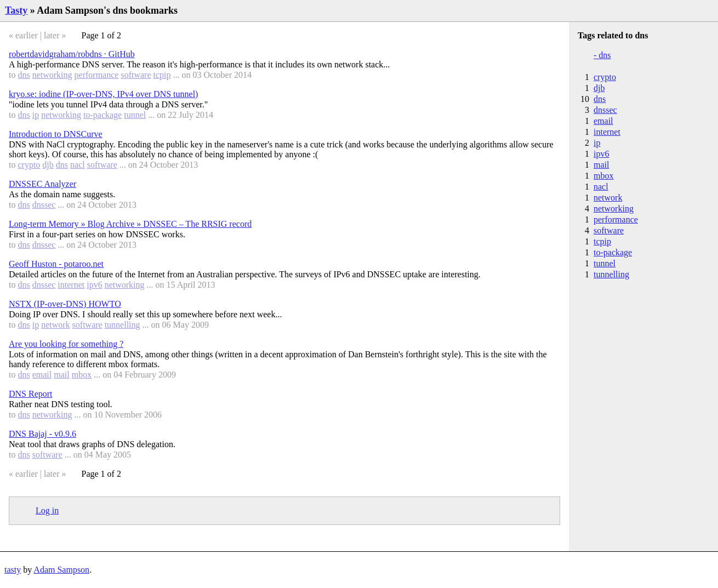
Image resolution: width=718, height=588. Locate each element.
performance (97, 75)
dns (24, 75)
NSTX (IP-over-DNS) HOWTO (65, 304)
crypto (29, 165)
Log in (47, 510)
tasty (13, 570)
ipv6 (94, 285)
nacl (78, 165)
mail (61, 375)
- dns (602, 55)
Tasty (16, 10)
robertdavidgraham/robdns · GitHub (72, 54)
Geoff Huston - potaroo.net (56, 264)
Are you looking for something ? (66, 344)
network (55, 325)
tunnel (135, 115)
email (42, 375)
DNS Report (31, 394)
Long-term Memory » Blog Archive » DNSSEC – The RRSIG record (130, 224)
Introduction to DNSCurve (56, 134)
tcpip (162, 75)
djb (48, 165)
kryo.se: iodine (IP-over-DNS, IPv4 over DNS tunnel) (103, 94)
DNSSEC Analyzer (42, 184)
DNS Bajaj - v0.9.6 (42, 434)
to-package (102, 115)
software (136, 75)
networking (52, 75)
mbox (82, 375)
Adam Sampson (61, 570)
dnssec (44, 205)
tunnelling (122, 325)
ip (36, 115)
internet (71, 285)
